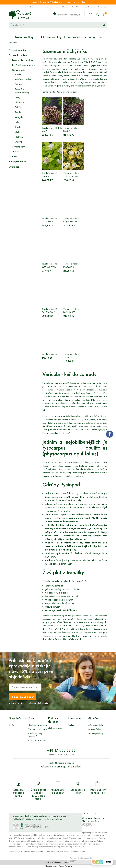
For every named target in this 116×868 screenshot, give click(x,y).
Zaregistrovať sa (89, 7)
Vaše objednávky (95, 725)
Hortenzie (20, 102)
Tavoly (18, 112)
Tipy (100, 37)
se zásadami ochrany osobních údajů (33, 703)
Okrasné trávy (19, 147)
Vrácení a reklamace (38, 729)
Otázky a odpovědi (37, 740)
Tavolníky (19, 127)
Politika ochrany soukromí (35, 735)
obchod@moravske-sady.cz (69, 15)
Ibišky (17, 98)
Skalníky (19, 132)
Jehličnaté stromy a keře (23, 65)
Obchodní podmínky (38, 725)
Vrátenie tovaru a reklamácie (58, 7)
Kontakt (75, 7)
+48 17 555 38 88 (61, 750)
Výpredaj (14, 167)
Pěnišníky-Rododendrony (22, 91)
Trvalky (15, 152)
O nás (24, 7)
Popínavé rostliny (23, 80)
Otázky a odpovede (37, 7)
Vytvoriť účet (102, 7)
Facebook (110, 434)
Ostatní (18, 142)
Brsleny (18, 84)
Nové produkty (17, 162)
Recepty (13, 43)
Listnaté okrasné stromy (23, 60)
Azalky (18, 75)
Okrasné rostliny (18, 55)
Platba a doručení (56, 728)
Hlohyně (19, 137)
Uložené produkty (95, 733)
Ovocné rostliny (17, 50)
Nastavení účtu (94, 729)
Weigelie (19, 117)
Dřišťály (18, 107)
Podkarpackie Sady (92, 814)
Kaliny (18, 122)
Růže (15, 157)
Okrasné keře (19, 70)
